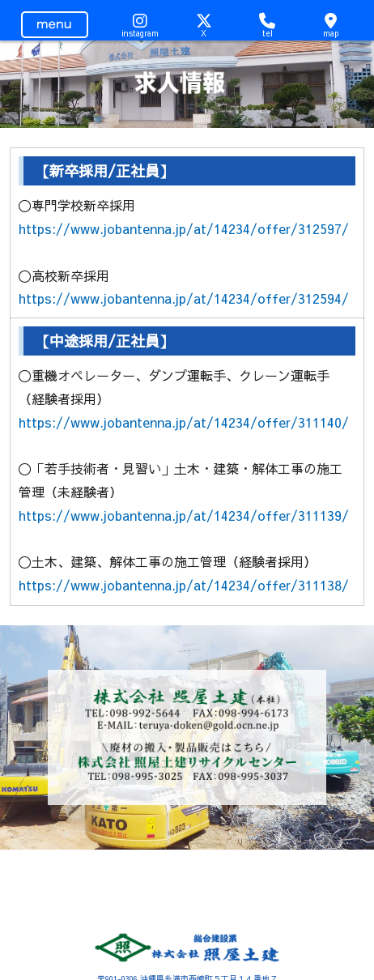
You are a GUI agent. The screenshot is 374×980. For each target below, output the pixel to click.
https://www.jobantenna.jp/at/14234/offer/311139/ (184, 515)
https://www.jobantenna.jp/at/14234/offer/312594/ (184, 298)
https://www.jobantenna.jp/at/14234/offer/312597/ (184, 228)
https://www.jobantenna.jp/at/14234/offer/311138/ (184, 585)
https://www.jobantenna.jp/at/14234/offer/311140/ (184, 422)
